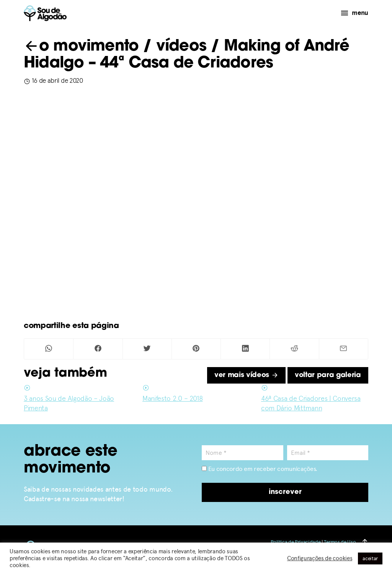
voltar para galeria (328, 375)
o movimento (81, 47)
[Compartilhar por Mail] (344, 349)
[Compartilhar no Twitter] (147, 349)
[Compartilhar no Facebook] (98, 349)
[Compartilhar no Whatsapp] (49, 349)
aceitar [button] (370, 558)
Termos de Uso (340, 542)
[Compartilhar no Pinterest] (196, 349)
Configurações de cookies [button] (320, 558)
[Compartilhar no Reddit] (294, 349)
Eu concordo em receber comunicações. (260, 469)
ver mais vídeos (246, 375)
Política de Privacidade (296, 542)
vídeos (181, 47)
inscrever (285, 492)
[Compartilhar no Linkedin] (245, 349)
